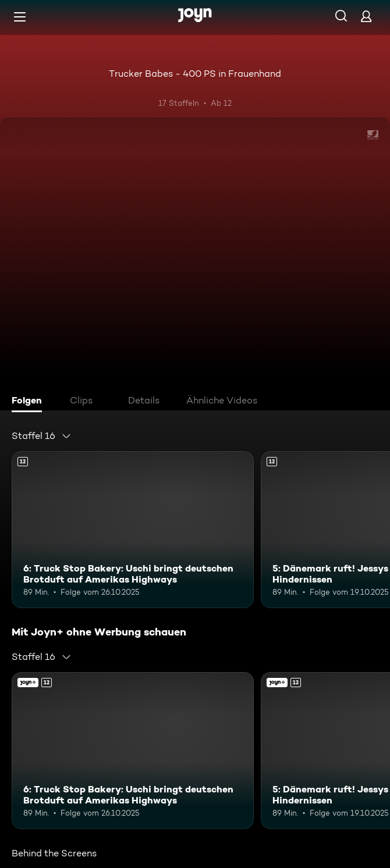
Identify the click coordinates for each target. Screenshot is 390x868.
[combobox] (42, 436)
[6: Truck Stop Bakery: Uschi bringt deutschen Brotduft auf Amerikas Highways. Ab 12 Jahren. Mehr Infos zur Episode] (133, 530)
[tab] (30, 402)
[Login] (366, 16)
